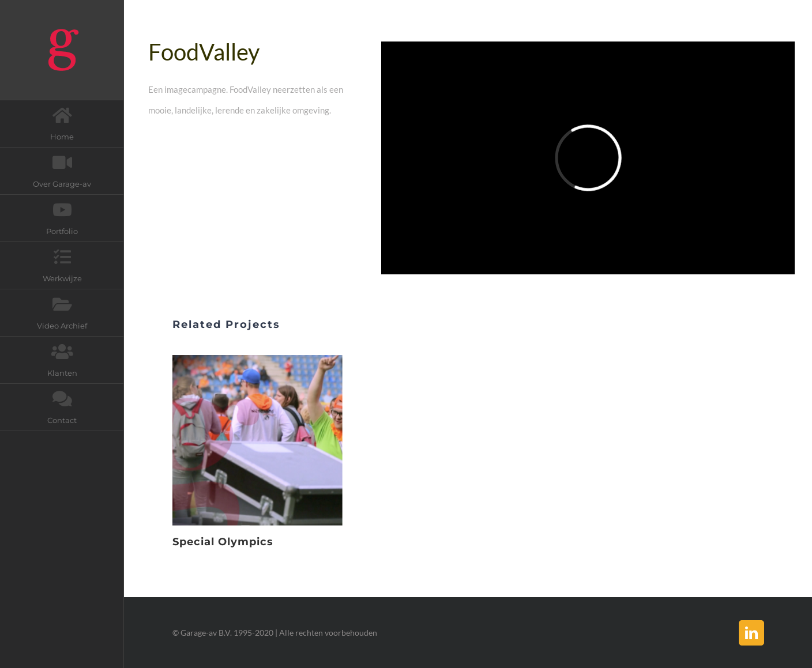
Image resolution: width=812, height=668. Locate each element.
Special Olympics (223, 542)
